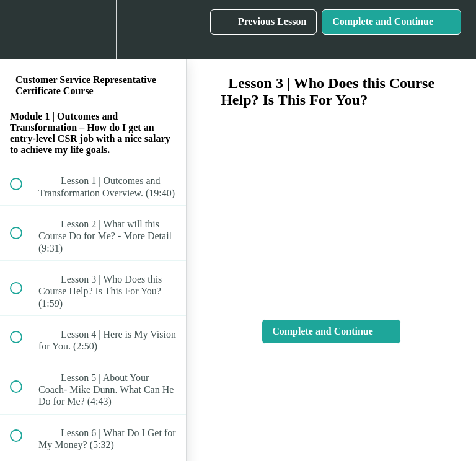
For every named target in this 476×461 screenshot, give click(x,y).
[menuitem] (93, 29)
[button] (23, 29)
